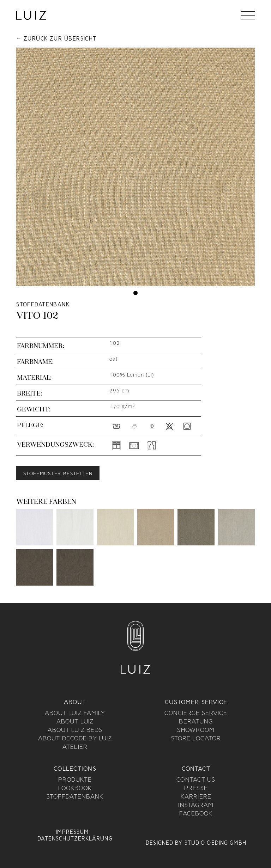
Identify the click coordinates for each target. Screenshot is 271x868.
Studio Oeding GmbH (215, 843)
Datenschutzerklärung (75, 839)
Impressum (72, 832)
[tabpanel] (135, 167)
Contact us (196, 780)
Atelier (75, 747)
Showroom (196, 731)
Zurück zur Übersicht (60, 39)
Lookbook (75, 789)
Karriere (196, 797)
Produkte (75, 780)
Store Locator (196, 739)
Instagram (196, 806)
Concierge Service (196, 714)
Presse (196, 789)
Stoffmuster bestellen (58, 474)
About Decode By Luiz (75, 739)
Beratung (196, 722)
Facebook (196, 814)
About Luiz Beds (75, 731)
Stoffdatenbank (75, 797)
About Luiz (75, 722)
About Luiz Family (75, 714)
